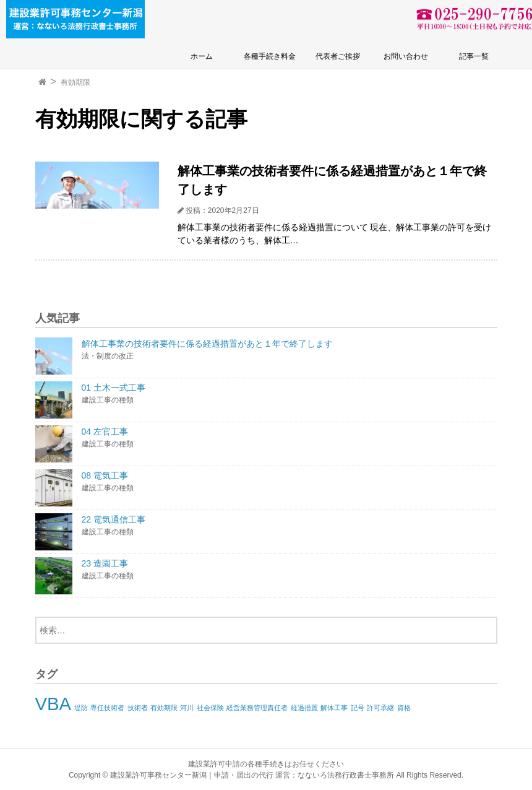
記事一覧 (474, 56)
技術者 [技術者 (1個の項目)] (138, 708)
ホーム (202, 56)
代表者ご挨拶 (338, 56)
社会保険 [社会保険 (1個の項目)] (210, 708)
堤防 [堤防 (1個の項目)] (81, 708)
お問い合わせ (406, 56)
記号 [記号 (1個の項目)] (358, 708)
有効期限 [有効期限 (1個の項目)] (164, 708)
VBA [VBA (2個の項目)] (54, 704)
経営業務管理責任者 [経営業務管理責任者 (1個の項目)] (257, 708)
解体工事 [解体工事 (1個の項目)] (334, 708)
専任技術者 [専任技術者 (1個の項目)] (107, 708)
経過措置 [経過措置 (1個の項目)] (304, 708)
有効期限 (75, 82)
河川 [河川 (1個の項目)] (187, 708)
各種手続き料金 (270, 56)
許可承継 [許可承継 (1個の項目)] (380, 708)
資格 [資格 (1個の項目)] (404, 708)
